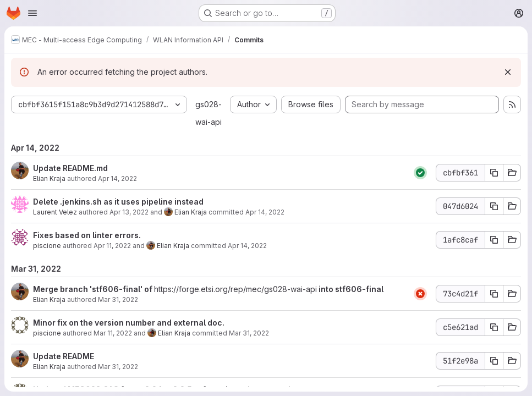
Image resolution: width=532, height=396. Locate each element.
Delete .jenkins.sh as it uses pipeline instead (118, 202)
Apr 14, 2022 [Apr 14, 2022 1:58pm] (117, 178)
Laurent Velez (55, 212)
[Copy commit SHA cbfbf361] (494, 173)
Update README (64, 356)
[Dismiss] (508, 72)
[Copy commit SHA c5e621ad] (494, 327)
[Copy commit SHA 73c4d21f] (494, 294)
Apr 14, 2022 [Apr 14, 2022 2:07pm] (265, 212)
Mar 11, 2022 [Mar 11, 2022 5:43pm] (113, 333)
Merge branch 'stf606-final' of (94, 289)
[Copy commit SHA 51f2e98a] (494, 361)
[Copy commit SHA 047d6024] (494, 206)
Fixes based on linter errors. (87, 235)
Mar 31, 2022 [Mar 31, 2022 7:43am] (118, 299)
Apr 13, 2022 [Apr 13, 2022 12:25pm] (129, 212)
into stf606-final (350, 289)
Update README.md (70, 168)
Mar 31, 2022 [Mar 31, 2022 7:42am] (118, 367)
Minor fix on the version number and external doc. (129, 323)
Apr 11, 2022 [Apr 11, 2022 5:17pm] (112, 246)
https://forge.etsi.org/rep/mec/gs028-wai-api (235, 289)
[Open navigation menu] (32, 13)
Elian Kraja (49, 178)
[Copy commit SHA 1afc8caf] (494, 240)
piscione (47, 246)
